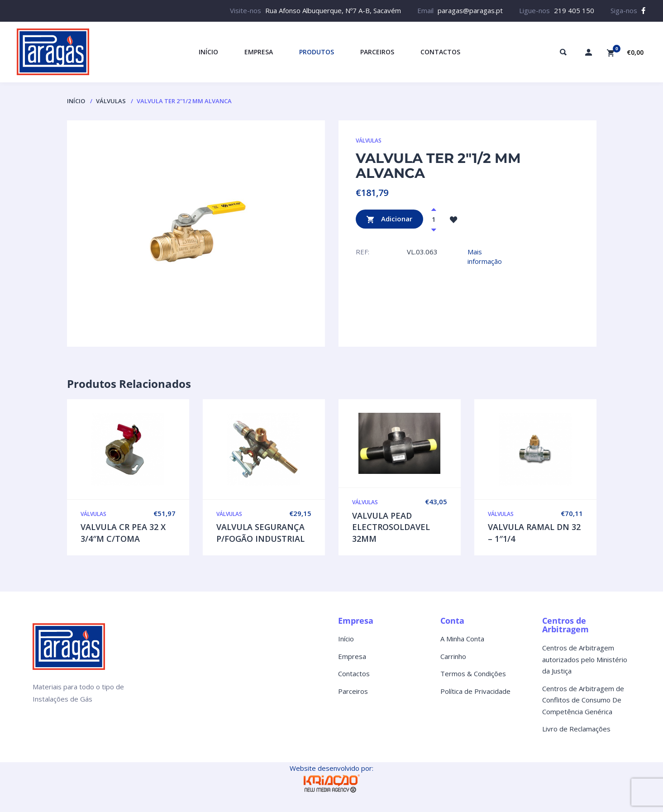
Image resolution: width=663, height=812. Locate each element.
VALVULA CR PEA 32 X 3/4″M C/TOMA (123, 533)
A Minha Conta (462, 639)
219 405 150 (574, 10)
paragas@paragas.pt (470, 10)
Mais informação (485, 256)
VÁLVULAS (111, 101)
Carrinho (453, 656)
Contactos (354, 673)
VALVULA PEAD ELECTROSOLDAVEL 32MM (391, 527)
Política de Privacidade (475, 691)
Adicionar (389, 219)
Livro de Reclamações (576, 729)
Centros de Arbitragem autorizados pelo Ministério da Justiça (585, 659)
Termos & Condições (473, 673)
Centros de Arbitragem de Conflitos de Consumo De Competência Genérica (583, 700)
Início (76, 101)
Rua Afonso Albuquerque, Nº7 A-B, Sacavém (333, 10)
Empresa (352, 656)
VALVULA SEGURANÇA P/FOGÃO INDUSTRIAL (260, 533)
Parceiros (353, 691)
